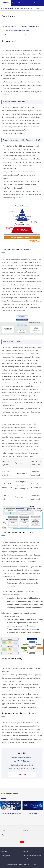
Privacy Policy (6, 856)
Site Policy (26, 851)
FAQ (3, 835)
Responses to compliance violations (17, 35)
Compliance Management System (17, 31)
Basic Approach (10, 26)
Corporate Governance (25, 8)
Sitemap (4, 851)
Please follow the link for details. (14, 133)
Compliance (39, 8)
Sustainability (10, 8)
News (3, 830)
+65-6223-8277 (24, 761)
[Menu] (41, 3)
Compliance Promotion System (30, 26)
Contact (25, 830)
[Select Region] (35, 3)
